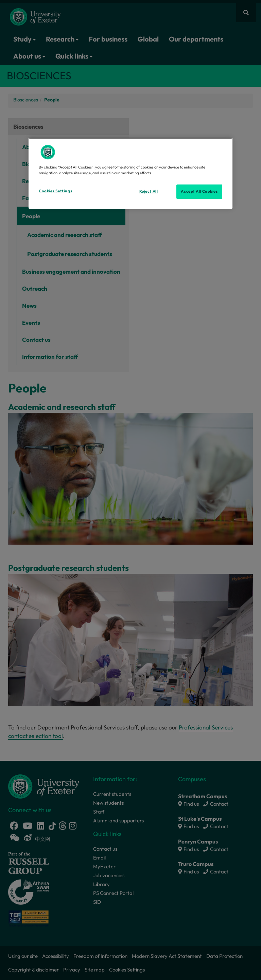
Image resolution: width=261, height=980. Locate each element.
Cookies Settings (55, 191)
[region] (130, 173)
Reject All (149, 191)
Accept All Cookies (199, 191)
